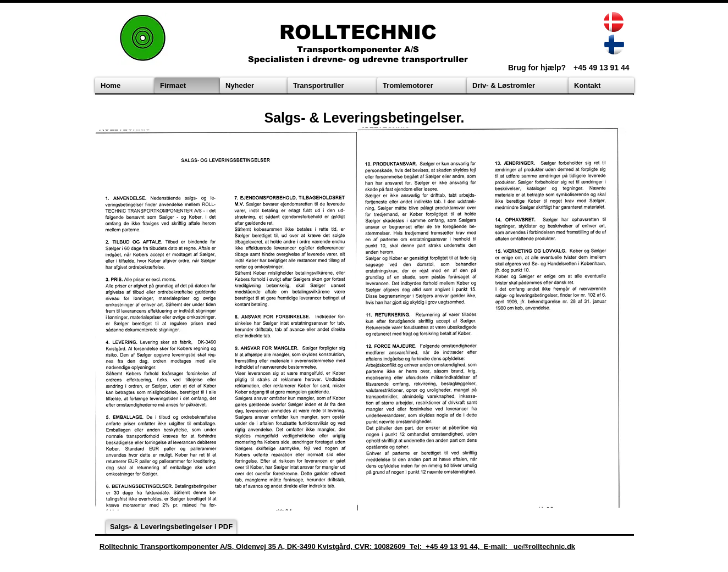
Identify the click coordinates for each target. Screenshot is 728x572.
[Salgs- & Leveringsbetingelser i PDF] (171, 527)
